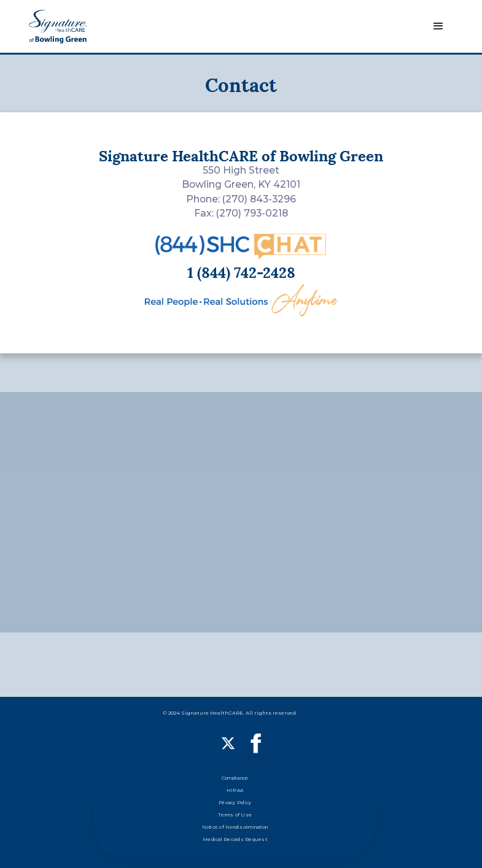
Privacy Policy (235, 803)
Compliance (235, 778)
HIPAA (235, 790)
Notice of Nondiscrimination (235, 827)
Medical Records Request (235, 839)
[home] (58, 27)
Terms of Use (235, 815)
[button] (438, 26)
